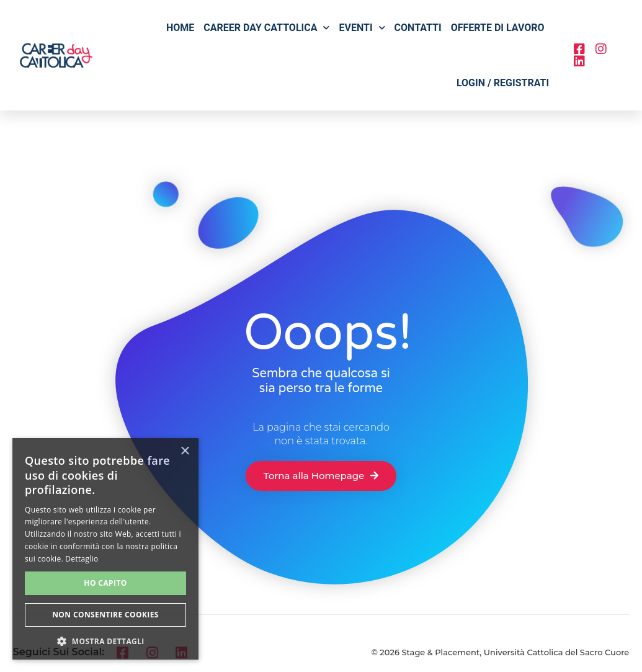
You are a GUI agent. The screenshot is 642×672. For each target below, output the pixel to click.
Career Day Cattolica (266, 28)
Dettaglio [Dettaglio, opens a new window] (82, 559)
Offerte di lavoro (498, 28)
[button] (105, 641)
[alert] (105, 549)
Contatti (418, 28)
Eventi (362, 28)
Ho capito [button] (105, 583)
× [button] (185, 451)
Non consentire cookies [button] (105, 615)
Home (180, 28)
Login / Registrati (503, 83)
